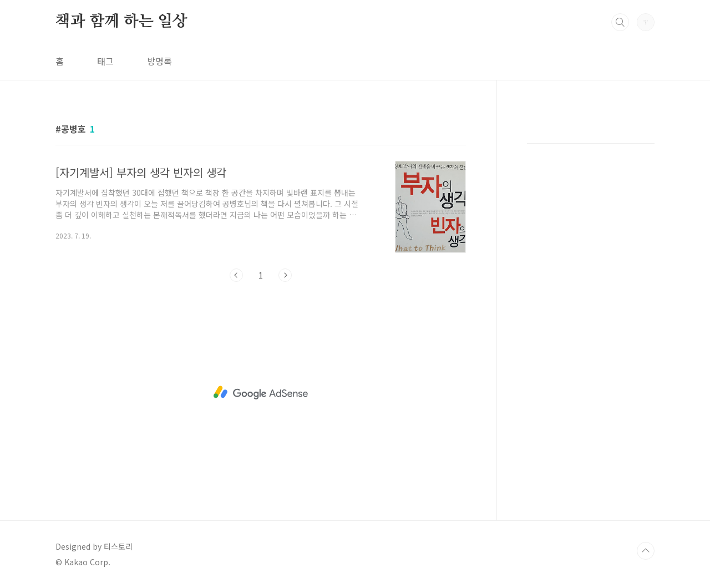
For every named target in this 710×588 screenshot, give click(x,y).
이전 (236, 275)
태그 (105, 61)
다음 (285, 275)
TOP (646, 551)
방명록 (159, 61)
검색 (620, 22)
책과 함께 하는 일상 (121, 22)
